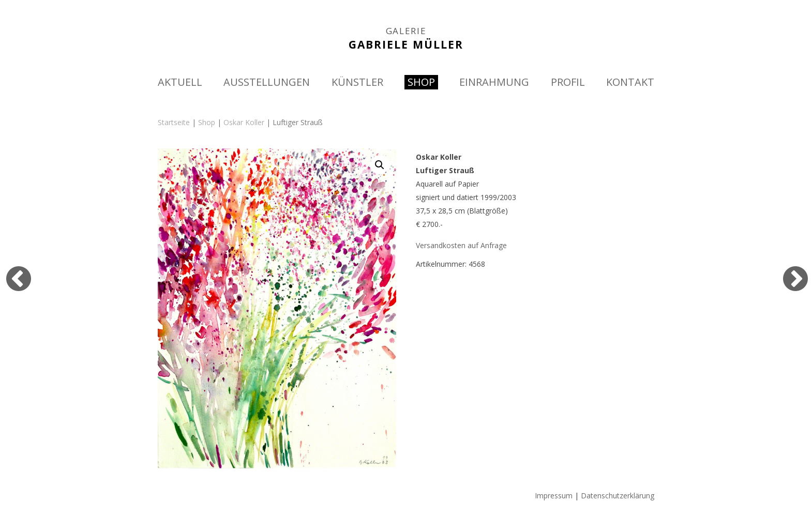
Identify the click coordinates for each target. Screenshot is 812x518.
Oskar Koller (244, 122)
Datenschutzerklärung (618, 496)
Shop (207, 122)
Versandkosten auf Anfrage (461, 245)
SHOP (421, 82)
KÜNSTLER (357, 82)
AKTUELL (180, 82)
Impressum (554, 496)
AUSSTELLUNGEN (267, 82)
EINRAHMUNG (494, 82)
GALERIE (406, 31)
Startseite (174, 122)
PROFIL (568, 82)
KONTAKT (630, 82)
